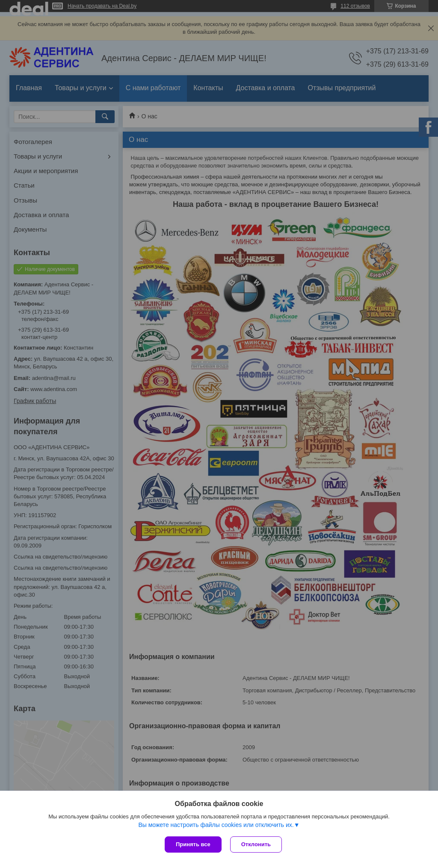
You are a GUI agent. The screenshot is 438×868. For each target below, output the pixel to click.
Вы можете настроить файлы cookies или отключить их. (216, 825)
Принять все (193, 844)
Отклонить (256, 844)
